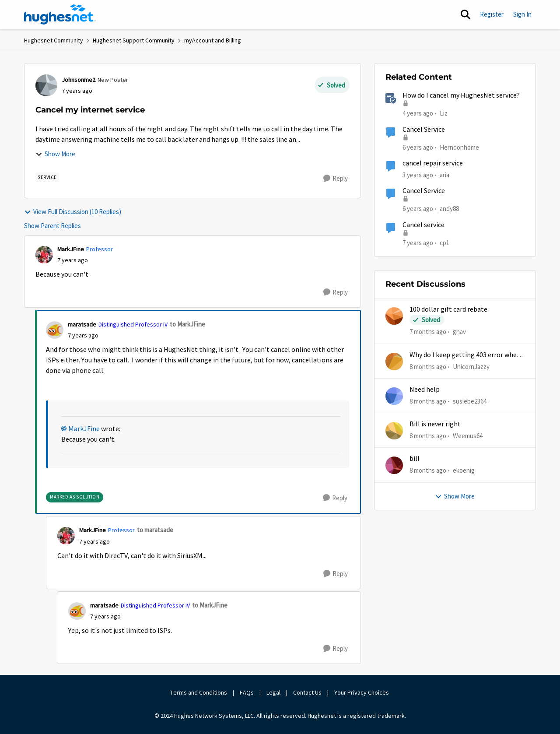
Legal (273, 692)
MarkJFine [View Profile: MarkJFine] (71, 249)
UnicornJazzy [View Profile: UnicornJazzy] (471, 366)
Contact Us (307, 692)
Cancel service (423, 225)
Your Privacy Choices (362, 692)
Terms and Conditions (199, 692)
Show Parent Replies (52, 226)
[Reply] (336, 179)
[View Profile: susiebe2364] (394, 396)
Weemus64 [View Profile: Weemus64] (468, 436)
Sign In (522, 14)
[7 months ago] (428, 332)
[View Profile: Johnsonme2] (46, 85)
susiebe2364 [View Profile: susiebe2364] (470, 401)
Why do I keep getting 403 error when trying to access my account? (465, 355)
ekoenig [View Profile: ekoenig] (464, 470)
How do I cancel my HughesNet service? (461, 95)
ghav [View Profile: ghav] (459, 332)
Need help (425, 390)
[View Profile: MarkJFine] (44, 255)
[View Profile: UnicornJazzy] (394, 362)
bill (415, 459)
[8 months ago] (428, 367)
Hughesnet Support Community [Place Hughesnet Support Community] (134, 40)
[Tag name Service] (47, 177)
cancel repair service (433, 163)
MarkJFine (84, 429)
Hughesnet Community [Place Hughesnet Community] (54, 40)
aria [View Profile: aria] (444, 175)
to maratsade (155, 530)
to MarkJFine (187, 324)
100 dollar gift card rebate (448, 309)
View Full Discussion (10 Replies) (73, 212)
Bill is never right (435, 424)
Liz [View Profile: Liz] (444, 113)
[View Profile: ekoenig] (394, 465)
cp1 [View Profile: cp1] (444, 242)
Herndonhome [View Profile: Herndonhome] (459, 147)
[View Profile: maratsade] (55, 330)
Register (492, 14)
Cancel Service (424, 130)
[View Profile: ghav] (394, 316)
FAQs (247, 692)
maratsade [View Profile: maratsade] (82, 324)
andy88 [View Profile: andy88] (449, 209)
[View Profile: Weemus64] (394, 431)
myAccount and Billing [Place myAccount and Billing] (213, 40)
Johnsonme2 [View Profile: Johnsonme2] (79, 80)
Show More (55, 154)
